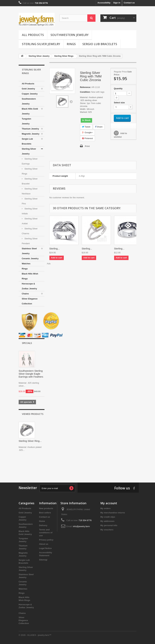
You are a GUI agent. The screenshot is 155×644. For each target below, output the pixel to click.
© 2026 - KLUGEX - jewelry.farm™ (35, 635)
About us (44, 544)
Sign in (117, 3)
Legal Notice (45, 548)
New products (46, 508)
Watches (26, 264)
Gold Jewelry (28, 89)
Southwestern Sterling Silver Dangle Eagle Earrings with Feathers (31, 374)
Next (71, 102)
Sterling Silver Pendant (30, 241)
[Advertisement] (77, 466)
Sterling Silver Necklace (30, 191)
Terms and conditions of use (46, 533)
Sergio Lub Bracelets (100, 44)
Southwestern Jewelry (69, 35)
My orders (105, 508)
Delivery (43, 525)
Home (42, 521)
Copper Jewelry (30, 94)
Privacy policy (46, 540)
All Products (33, 35)
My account (109, 503)
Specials (27, 343)
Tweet (86, 127)
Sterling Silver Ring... (30, 441)
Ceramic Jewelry (30, 258)
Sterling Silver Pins (30, 201)
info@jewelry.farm (81, 526)
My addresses (107, 521)
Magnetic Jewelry (31, 134)
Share (99, 127)
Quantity (118, 89)
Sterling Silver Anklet (30, 221)
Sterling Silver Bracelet (30, 181)
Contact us (129, 3)
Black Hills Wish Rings (30, 276)
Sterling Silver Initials (30, 211)
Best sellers (45, 513)
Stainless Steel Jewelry (29, 251)
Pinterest (87, 138)
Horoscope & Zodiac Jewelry (29, 286)
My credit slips (108, 517)
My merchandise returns (113, 513)
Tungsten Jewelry (26, 121)
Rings (71, 44)
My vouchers (107, 530)
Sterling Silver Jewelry (41, 44)
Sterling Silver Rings (30, 171)
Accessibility (104, 3)
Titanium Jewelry (30, 129)
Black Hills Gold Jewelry (30, 111)
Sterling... (55, 249)
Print (87, 146)
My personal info (109, 525)
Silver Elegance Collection (30, 301)
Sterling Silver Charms (30, 231)
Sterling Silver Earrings (30, 161)
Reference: (85, 87)
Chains (25, 294)
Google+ (87, 132)
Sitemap (43, 560)
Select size (120, 103)
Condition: (85, 92)
